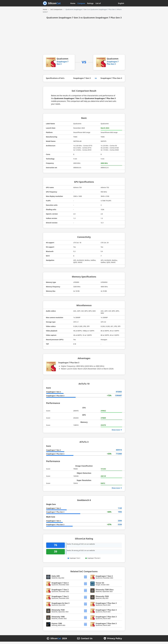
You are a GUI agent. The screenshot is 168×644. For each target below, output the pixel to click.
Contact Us (87, 641)
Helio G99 (56, 578)
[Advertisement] (84, 38)
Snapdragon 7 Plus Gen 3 (113, 63)
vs (86, 579)
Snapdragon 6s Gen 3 (60, 606)
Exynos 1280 (57, 626)
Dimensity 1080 (58, 619)
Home (73, 3)
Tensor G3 (100, 585)
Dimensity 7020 (102, 599)
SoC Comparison (56, 9)
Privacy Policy (115, 641)
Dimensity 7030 (58, 612)
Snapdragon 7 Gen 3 (83, 79)
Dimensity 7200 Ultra (105, 592)
